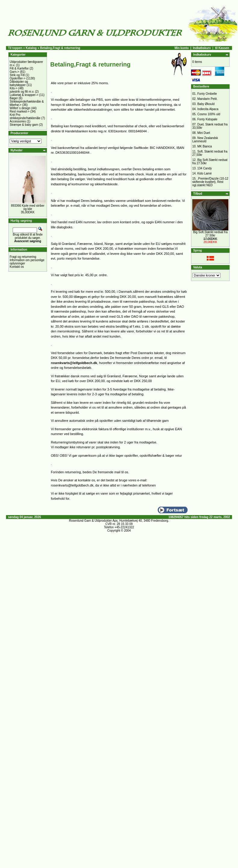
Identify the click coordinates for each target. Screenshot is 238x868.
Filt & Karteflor (19, 68)
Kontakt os (17, 267)
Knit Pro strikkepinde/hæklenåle (25, 116)
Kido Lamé (205, 173)
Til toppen (15, 48)
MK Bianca (205, 146)
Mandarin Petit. (207, 99)
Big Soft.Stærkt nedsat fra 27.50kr (210, 234)
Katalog (31, 48)
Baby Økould (206, 104)
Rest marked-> (20, 111)
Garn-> (14, 72)
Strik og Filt (17, 75)
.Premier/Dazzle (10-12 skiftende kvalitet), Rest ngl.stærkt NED (210, 182)
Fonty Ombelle (207, 94)
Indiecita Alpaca (208, 109)
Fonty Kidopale (207, 119)
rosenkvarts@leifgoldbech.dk (74, 363)
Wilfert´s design (20, 108)
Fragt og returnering (23, 257)
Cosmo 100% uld (209, 114)
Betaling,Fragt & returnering (60, 48)
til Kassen (222, 48)
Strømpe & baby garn (24, 125)
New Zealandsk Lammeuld (205, 140)
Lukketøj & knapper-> (24, 95)
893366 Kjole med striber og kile (28, 207)
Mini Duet (204, 133)
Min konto (182, 48)
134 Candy (205, 168)
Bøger (14, 98)
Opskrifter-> (18, 78)
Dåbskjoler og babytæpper (19, 83)
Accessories (18, 121)
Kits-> (14, 88)
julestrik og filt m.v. (22, 92)
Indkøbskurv (202, 48)
